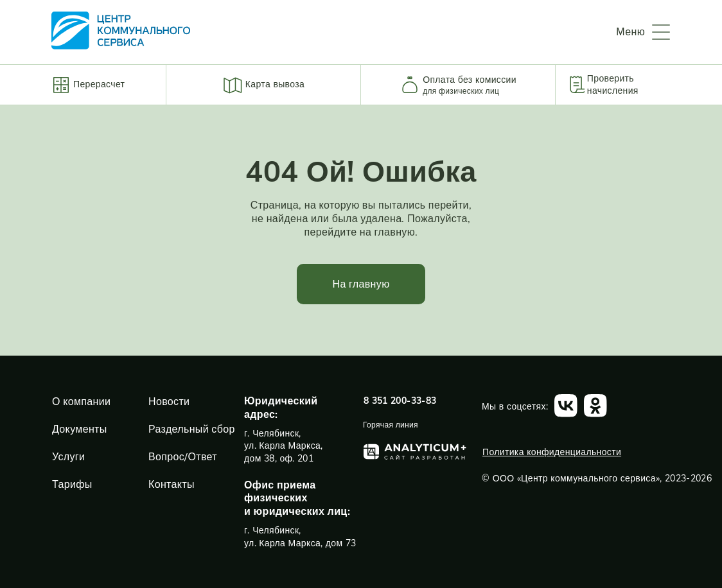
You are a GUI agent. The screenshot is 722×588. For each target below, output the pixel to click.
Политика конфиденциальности (552, 452)
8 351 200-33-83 (400, 401)
